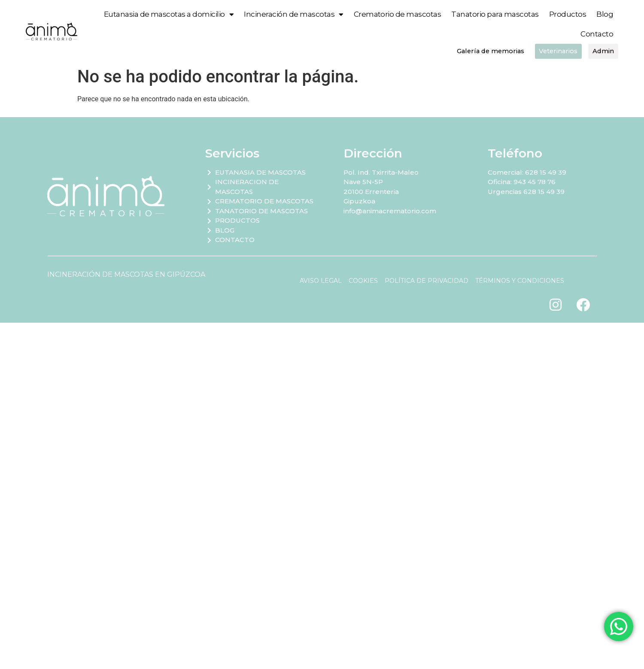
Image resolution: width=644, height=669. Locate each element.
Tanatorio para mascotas (495, 14)
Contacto (597, 34)
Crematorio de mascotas (398, 14)
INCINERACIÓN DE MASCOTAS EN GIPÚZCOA (126, 274)
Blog (605, 14)
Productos (568, 14)
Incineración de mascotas (293, 14)
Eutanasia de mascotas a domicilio (169, 14)
